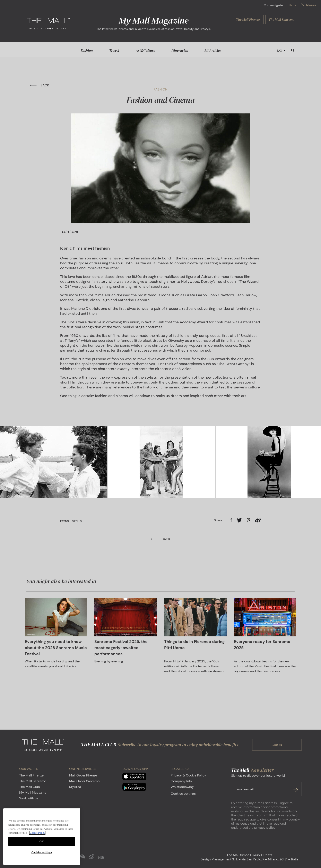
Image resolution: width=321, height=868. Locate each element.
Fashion (87, 50)
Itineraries (180, 50)
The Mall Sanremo (33, 781)
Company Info (181, 781)
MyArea (75, 787)
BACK (39, 85)
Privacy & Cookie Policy (188, 775)
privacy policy (265, 828)
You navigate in (275, 5)
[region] (42, 837)
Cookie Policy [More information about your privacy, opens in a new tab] (37, 833)
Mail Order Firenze (83, 775)
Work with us (29, 798)
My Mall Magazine (33, 793)
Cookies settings (183, 794)
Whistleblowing (182, 787)
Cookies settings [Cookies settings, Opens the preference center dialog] (42, 852)
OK (42, 841)
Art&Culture (145, 50)
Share (218, 520)
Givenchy (176, 341)
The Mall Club (30, 787)
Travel (114, 50)
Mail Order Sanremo (84, 781)
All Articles (213, 50)
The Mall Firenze (31, 775)
